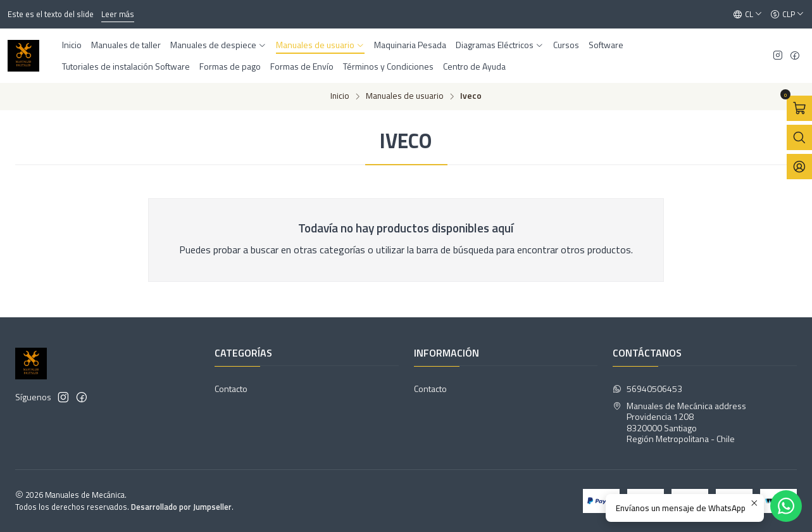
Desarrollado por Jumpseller (181, 507)
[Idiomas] (748, 15)
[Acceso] (799, 167)
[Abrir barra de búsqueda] (799, 137)
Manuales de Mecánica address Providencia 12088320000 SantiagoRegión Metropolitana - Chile (679, 422)
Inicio (340, 96)
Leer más (118, 14)
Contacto (231, 389)
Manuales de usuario (405, 96)
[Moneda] (787, 15)
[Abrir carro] (799, 108)
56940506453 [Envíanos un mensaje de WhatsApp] (647, 389)
